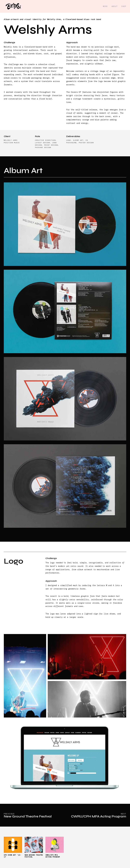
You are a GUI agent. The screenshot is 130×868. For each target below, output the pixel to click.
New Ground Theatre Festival (34, 856)
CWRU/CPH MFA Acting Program (53, 856)
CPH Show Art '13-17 (12, 856)
